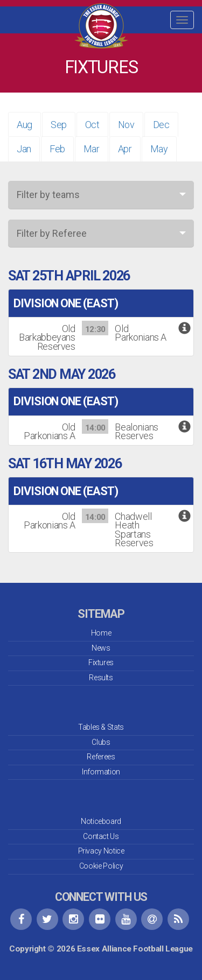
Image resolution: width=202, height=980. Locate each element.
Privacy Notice (101, 851)
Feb (57, 149)
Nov (126, 125)
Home (101, 633)
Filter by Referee (52, 233)
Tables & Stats (101, 727)
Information (101, 772)
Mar (92, 149)
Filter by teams (48, 195)
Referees (101, 757)
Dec (161, 125)
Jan (24, 149)
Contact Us (101, 836)
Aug (25, 125)
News (101, 648)
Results (101, 678)
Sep (59, 125)
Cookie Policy (101, 866)
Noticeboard (101, 821)
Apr (125, 149)
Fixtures (101, 662)
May (159, 149)
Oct (92, 125)
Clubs (101, 742)
